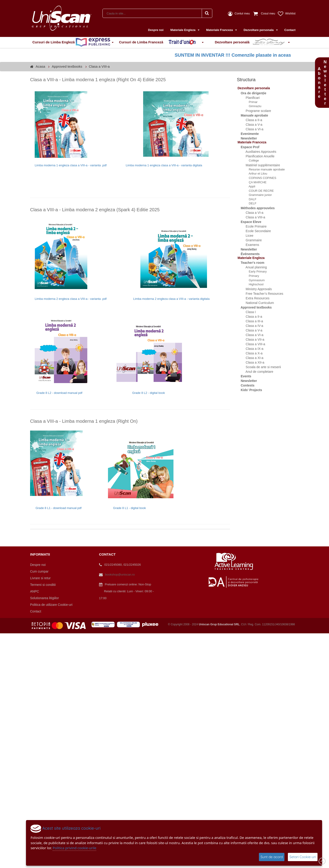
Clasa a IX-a (252, 349)
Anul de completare (257, 372)
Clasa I (248, 312)
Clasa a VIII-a (99, 66)
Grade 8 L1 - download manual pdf (59, 508)
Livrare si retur (40, 578)
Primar (251, 102)
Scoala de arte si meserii (261, 367)
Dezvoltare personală (251, 42)
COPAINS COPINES (260, 178)
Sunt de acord (272, 857)
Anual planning (254, 267)
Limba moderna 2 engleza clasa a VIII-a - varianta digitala (171, 299)
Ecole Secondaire (256, 231)
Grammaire (251, 240)
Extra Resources (255, 298)
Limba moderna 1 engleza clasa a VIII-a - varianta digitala (164, 165)
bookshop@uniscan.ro (120, 574)
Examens (250, 245)
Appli (250, 186)
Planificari (250, 98)
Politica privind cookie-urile (74, 848)
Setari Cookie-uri (303, 857)
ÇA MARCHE (255, 182)
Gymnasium (254, 280)
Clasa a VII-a (252, 339)
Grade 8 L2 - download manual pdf (60, 393)
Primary (251, 276)
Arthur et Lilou (255, 174)
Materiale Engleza (183, 30)
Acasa (40, 66)
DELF (250, 203)
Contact (290, 30)
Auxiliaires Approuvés (258, 152)
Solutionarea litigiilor (44, 598)
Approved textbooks (67, 66)
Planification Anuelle (257, 156)
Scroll (322, 861)
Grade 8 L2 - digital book (148, 393)
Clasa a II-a (251, 120)
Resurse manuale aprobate (264, 169)
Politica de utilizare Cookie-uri (51, 605)
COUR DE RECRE (259, 191)
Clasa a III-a (252, 321)
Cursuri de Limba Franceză (160, 42)
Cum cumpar (39, 571)
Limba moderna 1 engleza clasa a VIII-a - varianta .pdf (71, 165)
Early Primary (255, 271)
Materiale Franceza (220, 30)
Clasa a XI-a (252, 358)
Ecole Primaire (253, 226)
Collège (251, 160)
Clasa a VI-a (252, 129)
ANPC (35, 591)
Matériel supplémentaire (260, 165)
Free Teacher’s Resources (262, 294)
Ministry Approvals (256, 289)
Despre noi (156, 30)
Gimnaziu (253, 106)
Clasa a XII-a (252, 362)
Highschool (254, 284)
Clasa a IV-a (252, 326)
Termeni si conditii (43, 585)
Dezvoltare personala (259, 30)
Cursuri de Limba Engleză (71, 42)
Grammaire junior (258, 195)
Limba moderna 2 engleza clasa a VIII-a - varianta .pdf (71, 299)
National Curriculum (257, 303)
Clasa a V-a (251, 125)
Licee (247, 236)
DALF (250, 199)
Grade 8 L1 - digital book (129, 508)
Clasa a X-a (251, 353)
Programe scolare (256, 111)
